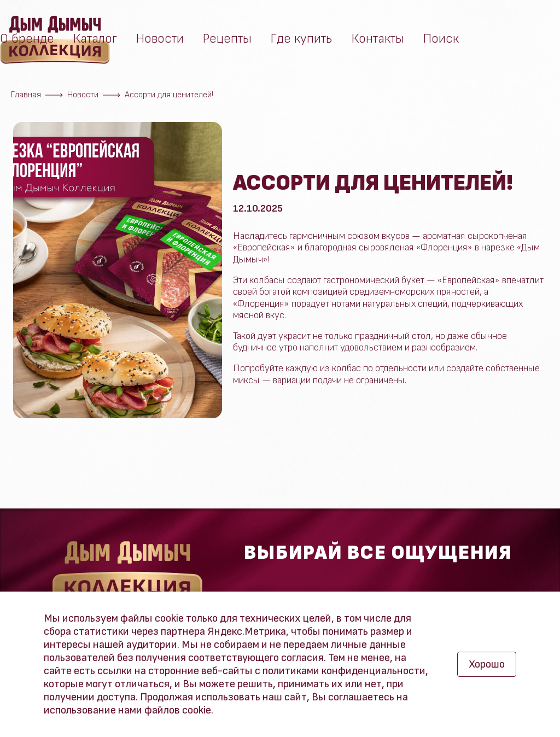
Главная (26, 95)
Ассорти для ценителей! (169, 95)
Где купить (302, 42)
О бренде (27, 42)
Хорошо (487, 664)
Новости (160, 42)
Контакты (378, 42)
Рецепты (227, 42)
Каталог (95, 42)
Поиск (441, 42)
